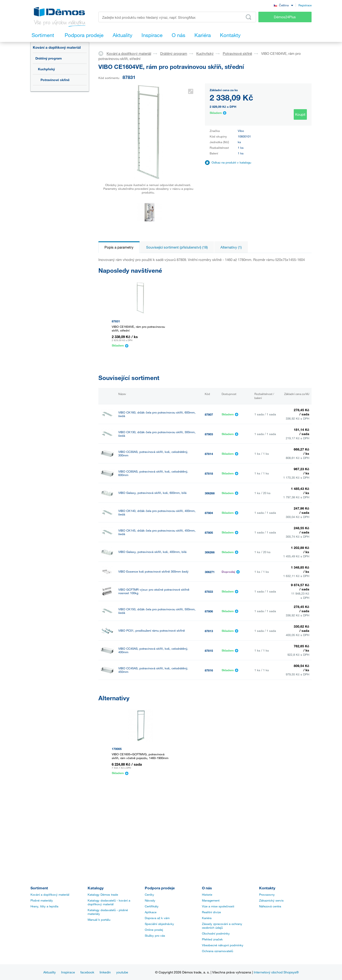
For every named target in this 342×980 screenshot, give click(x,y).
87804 (209, 513)
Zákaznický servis (271, 900)
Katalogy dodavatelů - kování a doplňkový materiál (109, 902)
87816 (209, 670)
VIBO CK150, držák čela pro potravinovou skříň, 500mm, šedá (157, 611)
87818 (209, 473)
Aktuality (50, 972)
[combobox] (283, 5)
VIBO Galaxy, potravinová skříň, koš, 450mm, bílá (152, 729)
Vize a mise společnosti (218, 906)
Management (211, 900)
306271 (210, 572)
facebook (87, 972)
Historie (207, 894)
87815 (209, 651)
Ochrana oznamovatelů (217, 951)
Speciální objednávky (159, 924)
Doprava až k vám (157, 918)
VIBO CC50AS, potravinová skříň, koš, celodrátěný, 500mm (153, 690)
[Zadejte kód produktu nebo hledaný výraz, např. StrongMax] (177, 17)
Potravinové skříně (55, 80)
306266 (210, 552)
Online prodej (154, 930)
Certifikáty (152, 906)
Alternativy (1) (231, 247)
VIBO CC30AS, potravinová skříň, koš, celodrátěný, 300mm (153, 454)
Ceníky (149, 894)
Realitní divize (211, 912)
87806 (209, 611)
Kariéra (207, 918)
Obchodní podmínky (216, 933)
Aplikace (151, 912)
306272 (210, 749)
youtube (122, 972)
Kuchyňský (46, 69)
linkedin (105, 972)
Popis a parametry (119, 247)
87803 (209, 434)
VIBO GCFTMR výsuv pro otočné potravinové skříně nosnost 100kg (154, 591)
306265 (210, 710)
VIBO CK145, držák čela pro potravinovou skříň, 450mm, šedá (157, 532)
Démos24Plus (285, 17)
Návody (150, 900)
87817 (209, 690)
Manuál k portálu (99, 920)
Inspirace (68, 972)
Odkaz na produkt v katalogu (231, 162)
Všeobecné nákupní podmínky (223, 945)
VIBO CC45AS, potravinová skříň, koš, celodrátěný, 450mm (153, 670)
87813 (209, 631)
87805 (209, 533)
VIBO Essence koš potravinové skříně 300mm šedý (153, 572)
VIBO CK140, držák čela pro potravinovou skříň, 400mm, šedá (157, 513)
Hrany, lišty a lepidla (44, 906)
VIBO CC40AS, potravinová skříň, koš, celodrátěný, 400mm (153, 650)
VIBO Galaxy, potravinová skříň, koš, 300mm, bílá (152, 709)
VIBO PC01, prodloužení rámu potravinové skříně (152, 631)
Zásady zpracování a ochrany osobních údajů (222, 926)
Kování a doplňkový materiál (57, 47)
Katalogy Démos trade (103, 894)
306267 (210, 729)
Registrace (305, 5)
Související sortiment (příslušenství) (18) (177, 247)
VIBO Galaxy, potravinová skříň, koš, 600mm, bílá (152, 493)
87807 (209, 414)
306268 (210, 493)
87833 (209, 592)
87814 (209, 454)
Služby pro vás (155, 935)
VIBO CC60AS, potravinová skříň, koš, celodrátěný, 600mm (153, 473)
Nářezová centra (270, 906)
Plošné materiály (42, 900)
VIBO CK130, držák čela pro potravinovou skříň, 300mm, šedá (157, 434)
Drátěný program (49, 58)
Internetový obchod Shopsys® (276, 972)
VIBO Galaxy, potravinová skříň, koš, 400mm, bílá (152, 552)
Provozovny (267, 894)
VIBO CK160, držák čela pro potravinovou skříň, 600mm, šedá (157, 414)
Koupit (300, 114)
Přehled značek (212, 939)
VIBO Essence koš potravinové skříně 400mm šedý (153, 746)
